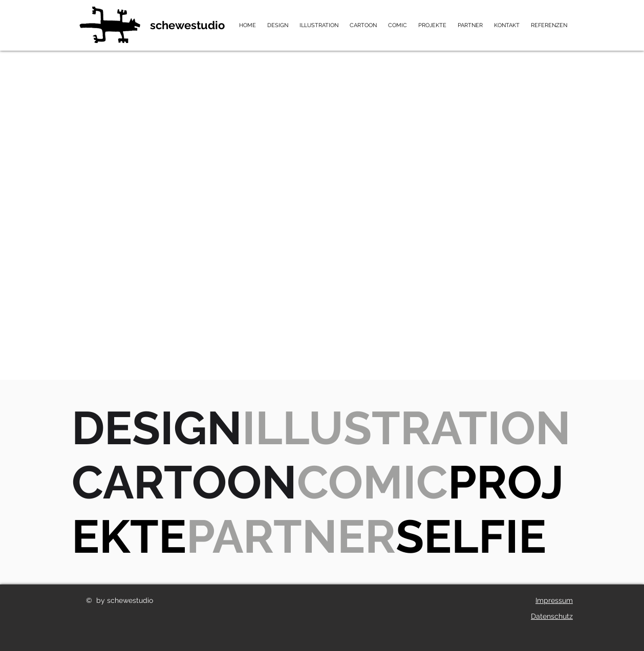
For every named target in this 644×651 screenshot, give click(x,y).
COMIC (372, 482)
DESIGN (157, 428)
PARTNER (291, 536)
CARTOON (184, 482)
